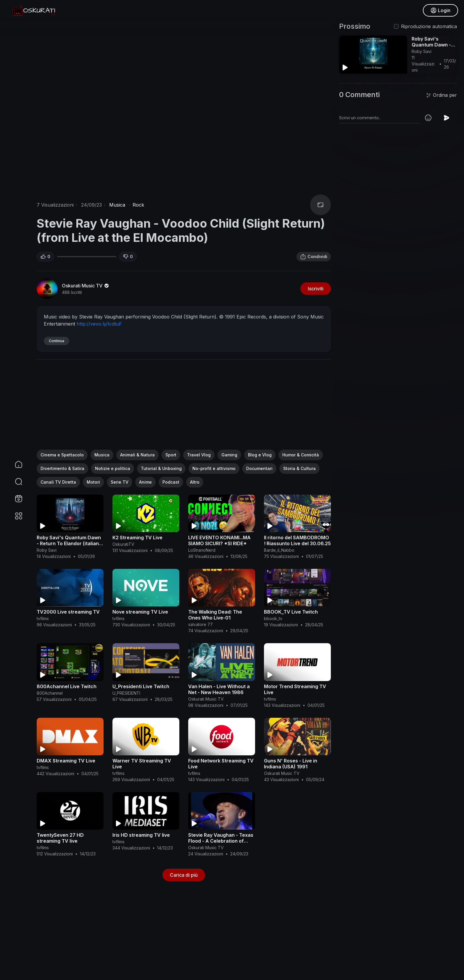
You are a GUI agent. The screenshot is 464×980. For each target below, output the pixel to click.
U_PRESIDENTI (126, 693)
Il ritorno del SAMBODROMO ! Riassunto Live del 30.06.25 (297, 540)
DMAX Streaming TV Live (66, 761)
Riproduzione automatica (429, 26)
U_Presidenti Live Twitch (141, 686)
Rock (138, 205)
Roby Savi (47, 550)
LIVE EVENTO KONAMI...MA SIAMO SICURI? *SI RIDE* (219, 540)
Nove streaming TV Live (140, 612)
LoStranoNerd (202, 550)
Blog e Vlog (260, 455)
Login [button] (440, 10)
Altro (195, 482)
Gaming (229, 455)
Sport (171, 455)
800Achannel (50, 693)
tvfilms (43, 618)
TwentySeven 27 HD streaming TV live (60, 838)
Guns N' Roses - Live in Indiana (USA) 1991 (291, 764)
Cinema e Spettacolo (62, 455)
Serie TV (120, 482)
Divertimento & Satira (62, 468)
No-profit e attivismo (214, 468)
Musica (117, 205)
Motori (93, 482)
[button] (15, 482)
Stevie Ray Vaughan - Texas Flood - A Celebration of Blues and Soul (221, 841)
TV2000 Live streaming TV (68, 612)
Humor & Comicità (301, 455)
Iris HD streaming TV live (141, 835)
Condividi (314, 257)
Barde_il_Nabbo (279, 550)
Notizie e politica (113, 468)
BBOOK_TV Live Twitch (291, 612)
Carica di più (184, 875)
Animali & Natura (137, 455)
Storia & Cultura (299, 468)
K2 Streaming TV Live (137, 538)
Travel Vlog (199, 455)
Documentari (259, 468)
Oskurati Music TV (86, 286)
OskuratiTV (123, 544)
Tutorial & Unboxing (161, 468)
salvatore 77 (200, 624)
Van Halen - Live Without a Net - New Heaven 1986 (219, 689)
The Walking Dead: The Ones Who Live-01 (215, 615)
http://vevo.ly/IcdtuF (99, 324)
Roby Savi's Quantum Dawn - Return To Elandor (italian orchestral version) (69, 543)
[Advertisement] (184, 408)
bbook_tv (273, 618)
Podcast (171, 482)
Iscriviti (316, 289)
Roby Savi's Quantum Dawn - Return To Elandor (432, 45)
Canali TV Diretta (58, 482)
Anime (145, 482)
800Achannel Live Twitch (67, 686)
